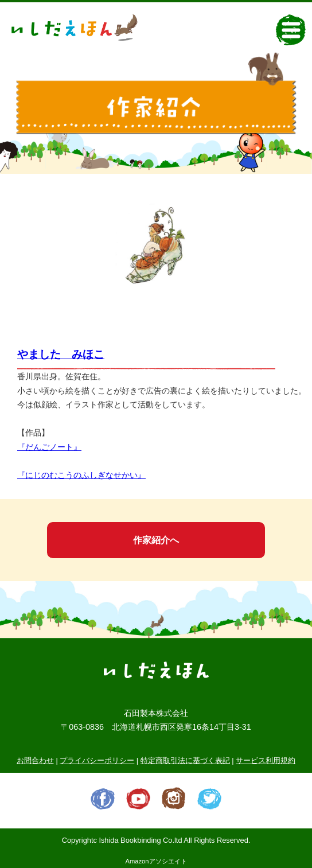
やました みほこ (61, 354)
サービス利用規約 (266, 760)
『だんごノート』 (49, 447)
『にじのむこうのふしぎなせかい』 (81, 475)
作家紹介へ (156, 540)
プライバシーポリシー (97, 760)
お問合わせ (35, 760)
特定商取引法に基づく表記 (185, 760)
